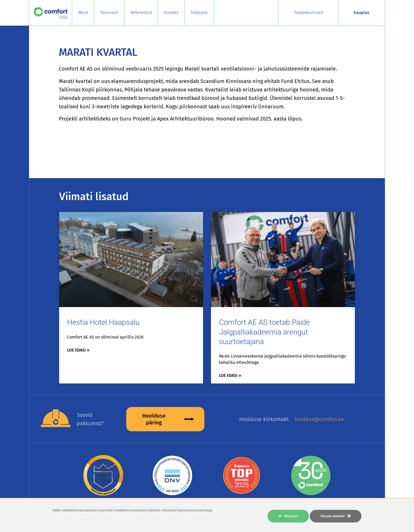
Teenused (109, 13)
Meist (83, 13)
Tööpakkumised (308, 13)
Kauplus (361, 13)
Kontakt (171, 13)
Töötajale (199, 13)
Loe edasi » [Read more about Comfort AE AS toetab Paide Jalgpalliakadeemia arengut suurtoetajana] (230, 375)
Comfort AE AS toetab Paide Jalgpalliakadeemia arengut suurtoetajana (264, 332)
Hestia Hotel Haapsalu (103, 322)
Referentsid (141, 13)
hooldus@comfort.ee (319, 419)
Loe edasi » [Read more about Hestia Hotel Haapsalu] (78, 350)
